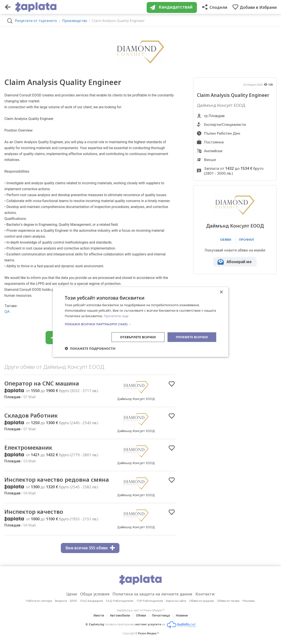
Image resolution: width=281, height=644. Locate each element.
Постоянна (214, 142)
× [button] (221, 292)
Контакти (205, 594)
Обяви (141, 615)
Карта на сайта (176, 601)
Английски (213, 151)
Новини (182, 615)
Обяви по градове (202, 601)
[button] (140, 324)
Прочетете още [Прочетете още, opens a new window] (116, 316)
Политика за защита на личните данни (152, 594)
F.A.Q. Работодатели (120, 601)
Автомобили (120, 615)
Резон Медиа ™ (149, 633)
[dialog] (140, 322)
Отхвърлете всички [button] (138, 337)
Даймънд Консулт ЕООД (235, 226)
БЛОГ (74, 601)
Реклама (249, 601)
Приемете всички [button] (192, 337)
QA (7, 311)
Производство (75, 21)
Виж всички (90, 548)
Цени (72, 594)
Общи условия (95, 594)
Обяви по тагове (228, 601)
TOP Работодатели (150, 601)
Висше (210, 160)
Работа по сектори (39, 601)
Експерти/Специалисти (225, 124)
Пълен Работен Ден (222, 133)
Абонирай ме (239, 262)
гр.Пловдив (214, 116)
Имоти (99, 615)
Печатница (161, 615)
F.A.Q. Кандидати (92, 601)
